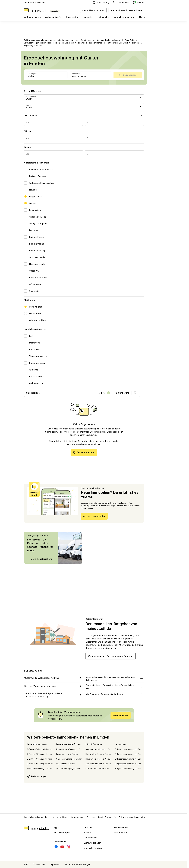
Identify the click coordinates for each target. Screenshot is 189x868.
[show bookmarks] (139, 393)
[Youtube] (62, 847)
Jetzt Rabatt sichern (39, 559)
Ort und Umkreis (84, 91)
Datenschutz (39, 864)
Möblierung (84, 300)
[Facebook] (56, 847)
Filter (107, 393)
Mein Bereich (121, 3)
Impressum (55, 864)
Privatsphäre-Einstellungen (78, 864)
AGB (26, 864)
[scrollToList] (128, 75)
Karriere (88, 832)
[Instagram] (69, 847)
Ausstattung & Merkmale (84, 163)
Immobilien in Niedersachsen (68, 817)
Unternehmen (90, 838)
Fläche (84, 131)
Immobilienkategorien (84, 329)
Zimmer (84, 147)
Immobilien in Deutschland (37, 817)
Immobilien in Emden (99, 817)
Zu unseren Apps (62, 832)
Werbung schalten (93, 843)
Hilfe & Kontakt (121, 832)
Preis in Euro (84, 116)
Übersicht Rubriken (93, 848)
